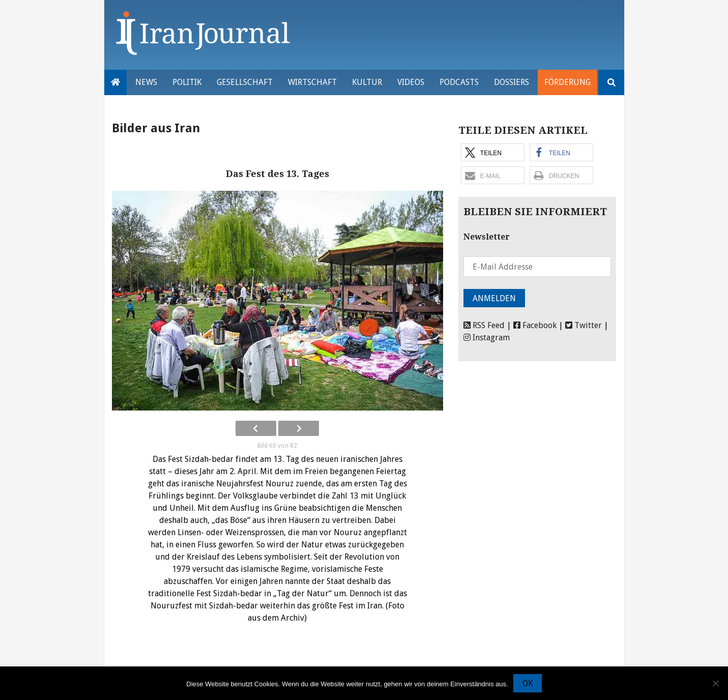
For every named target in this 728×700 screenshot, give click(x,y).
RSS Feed (484, 325)
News (146, 82)
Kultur (367, 82)
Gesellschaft (245, 82)
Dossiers (512, 82)
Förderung (567, 82)
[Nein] (715, 683)
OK (528, 683)
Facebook (535, 325)
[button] (493, 152)
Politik (187, 82)
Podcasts (459, 82)
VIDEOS (411, 82)
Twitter (584, 325)
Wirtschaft (312, 82)
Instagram (487, 338)
